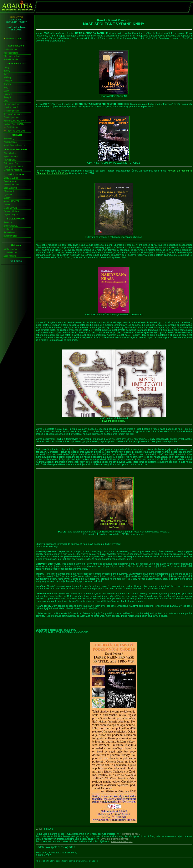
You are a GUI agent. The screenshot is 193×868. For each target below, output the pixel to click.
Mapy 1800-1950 (12, 201)
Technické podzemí (13, 114)
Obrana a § (9, 191)
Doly (6, 101)
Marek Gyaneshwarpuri (14, 145)
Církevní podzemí (12, 104)
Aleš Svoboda (10, 142)
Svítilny (7, 198)
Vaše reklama (10, 256)
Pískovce (8, 94)
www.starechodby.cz (122, 841)
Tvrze (6, 74)
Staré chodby (10, 153)
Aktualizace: (13, 39)
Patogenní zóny (11, 163)
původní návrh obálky (114, 421)
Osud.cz (8, 205)
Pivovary (8, 81)
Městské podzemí (12, 111)
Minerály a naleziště (13, 170)
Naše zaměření (11, 53)
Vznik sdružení (11, 49)
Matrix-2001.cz (11, 208)
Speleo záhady (11, 157)
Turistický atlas (11, 236)
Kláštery (7, 77)
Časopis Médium (11, 211)
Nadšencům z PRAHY (14, 124)
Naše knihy (9, 139)
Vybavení (8, 195)
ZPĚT (39, 829)
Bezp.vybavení (11, 188)
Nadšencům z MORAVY (15, 121)
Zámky (7, 71)
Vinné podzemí (11, 107)
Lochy (7, 91)
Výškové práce (11, 249)
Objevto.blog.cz (11, 215)
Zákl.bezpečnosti (12, 185)
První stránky (10, 160)
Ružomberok (10, 232)
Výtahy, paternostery (13, 167)
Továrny (7, 84)
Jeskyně (8, 97)
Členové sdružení (12, 56)
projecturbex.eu (11, 226)
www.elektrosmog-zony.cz (115, 839)
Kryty (6, 87)
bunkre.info (9, 229)
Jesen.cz (8, 222)
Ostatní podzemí (11, 117)
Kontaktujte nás (11, 59)
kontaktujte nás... (131, 834)
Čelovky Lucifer (11, 178)
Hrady (7, 67)
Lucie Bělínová (11, 252)
